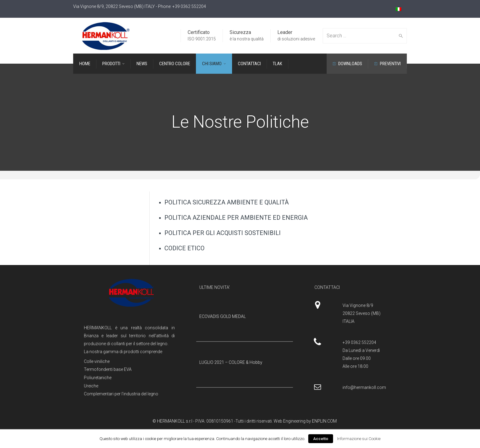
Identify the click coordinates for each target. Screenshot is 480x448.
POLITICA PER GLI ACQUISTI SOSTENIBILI (223, 233)
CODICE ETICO (184, 248)
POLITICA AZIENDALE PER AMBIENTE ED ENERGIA (236, 218)
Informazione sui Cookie (359, 439)
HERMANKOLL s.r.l (175, 421)
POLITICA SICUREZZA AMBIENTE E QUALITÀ (227, 202)
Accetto (321, 439)
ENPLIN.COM (324, 421)
